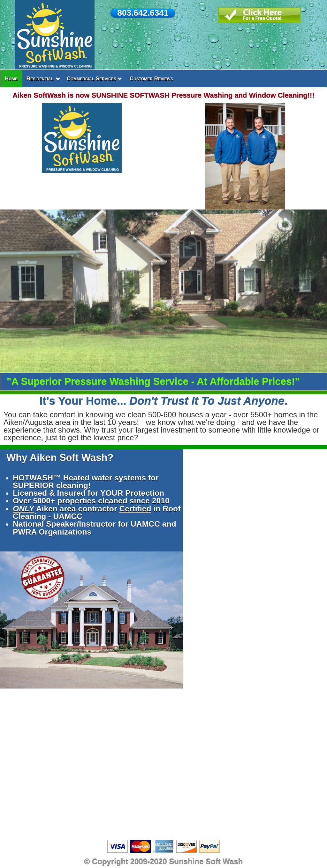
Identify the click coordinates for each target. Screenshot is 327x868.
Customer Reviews (151, 78)
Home (11, 78)
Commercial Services (91, 78)
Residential (40, 78)
